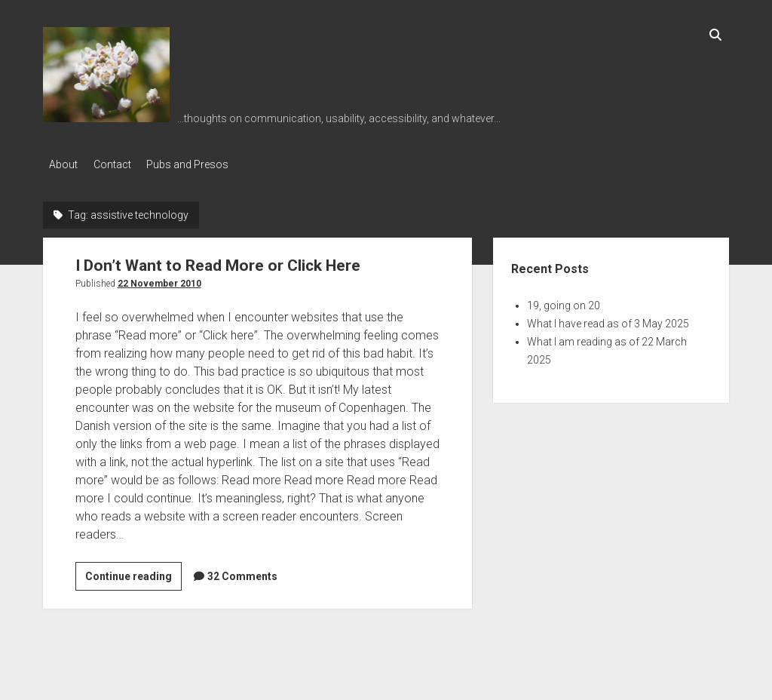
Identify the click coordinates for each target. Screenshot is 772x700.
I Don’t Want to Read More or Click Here (218, 262)
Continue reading (133, 575)
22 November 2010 (159, 280)
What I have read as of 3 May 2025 (608, 320)
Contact (119, 164)
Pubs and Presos (202, 164)
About (63, 164)
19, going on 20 (564, 302)
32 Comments (242, 573)
